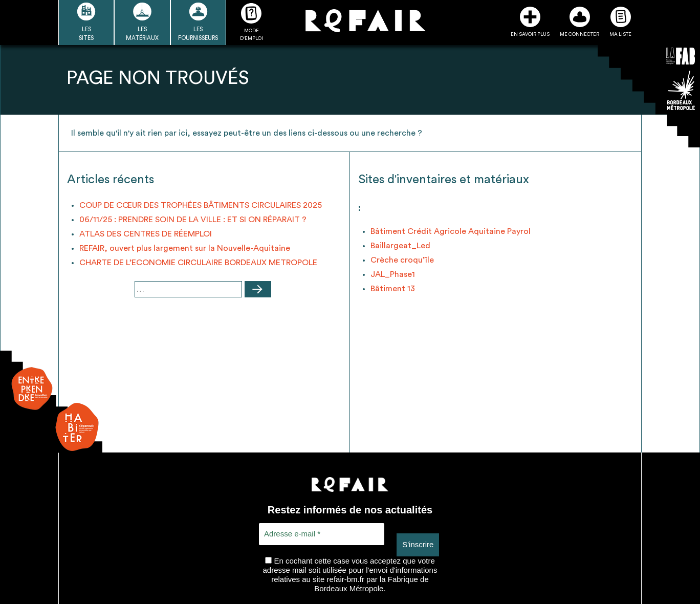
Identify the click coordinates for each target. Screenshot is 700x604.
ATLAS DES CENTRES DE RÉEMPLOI (146, 234)
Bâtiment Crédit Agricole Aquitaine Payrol (451, 231)
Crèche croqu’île (402, 260)
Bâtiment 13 (393, 289)
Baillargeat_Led (400, 246)
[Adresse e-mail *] (322, 534)
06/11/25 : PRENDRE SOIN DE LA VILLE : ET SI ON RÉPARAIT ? (193, 220)
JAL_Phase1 (393, 274)
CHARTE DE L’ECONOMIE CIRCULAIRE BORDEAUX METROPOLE (198, 263)
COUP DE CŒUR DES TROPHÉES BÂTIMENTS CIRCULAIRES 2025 (201, 205)
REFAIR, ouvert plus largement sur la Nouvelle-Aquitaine (185, 248)
